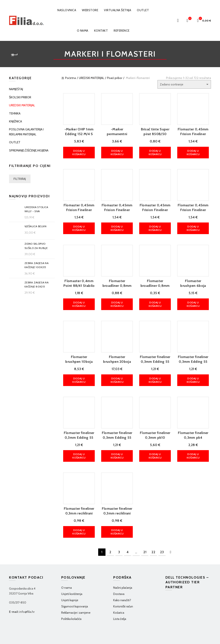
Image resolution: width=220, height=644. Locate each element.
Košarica (119, 598)
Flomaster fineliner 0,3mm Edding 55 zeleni (116, 429)
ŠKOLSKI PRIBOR (20, 97)
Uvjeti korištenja (72, 579)
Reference (122, 31)
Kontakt (101, 31)
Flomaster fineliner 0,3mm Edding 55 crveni (195, 355)
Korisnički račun (123, 592)
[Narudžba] (184, 84)
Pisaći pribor (115, 78)
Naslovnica (67, 10)
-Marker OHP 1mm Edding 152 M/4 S (78, 133)
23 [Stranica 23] (162, 538)
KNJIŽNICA (15, 121)
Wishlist (190, 19)
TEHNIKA (15, 113)
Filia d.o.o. (26, 637)
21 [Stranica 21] (145, 538)
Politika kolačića (71, 604)
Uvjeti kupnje (70, 586)
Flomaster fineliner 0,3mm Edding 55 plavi (78, 429)
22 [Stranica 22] (153, 538)
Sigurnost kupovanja (75, 592)
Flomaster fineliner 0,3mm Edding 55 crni (156, 355)
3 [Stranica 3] (119, 538)
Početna (70, 78)
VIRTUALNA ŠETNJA (118, 10)
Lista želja (120, 604)
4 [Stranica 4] (128, 538)
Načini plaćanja (123, 573)
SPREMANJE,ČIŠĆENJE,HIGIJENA (29, 150)
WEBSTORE (90, 10)
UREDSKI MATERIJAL (91, 78)
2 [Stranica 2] (110, 538)
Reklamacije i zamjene (76, 598)
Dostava (119, 579)
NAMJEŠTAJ (16, 89)
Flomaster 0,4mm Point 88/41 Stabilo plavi (78, 282)
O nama (83, 31)
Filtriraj (20, 179)
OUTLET (143, 10)
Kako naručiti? (122, 586)
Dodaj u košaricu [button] (77, 152)
